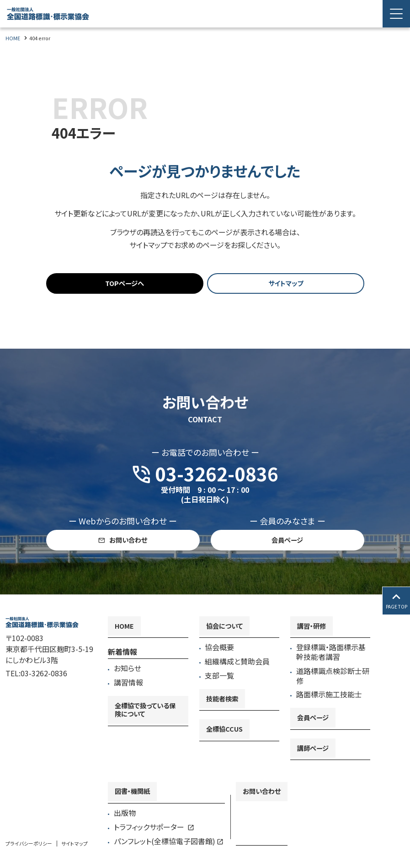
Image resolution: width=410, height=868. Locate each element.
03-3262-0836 (44, 692)
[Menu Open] (396, 14)
